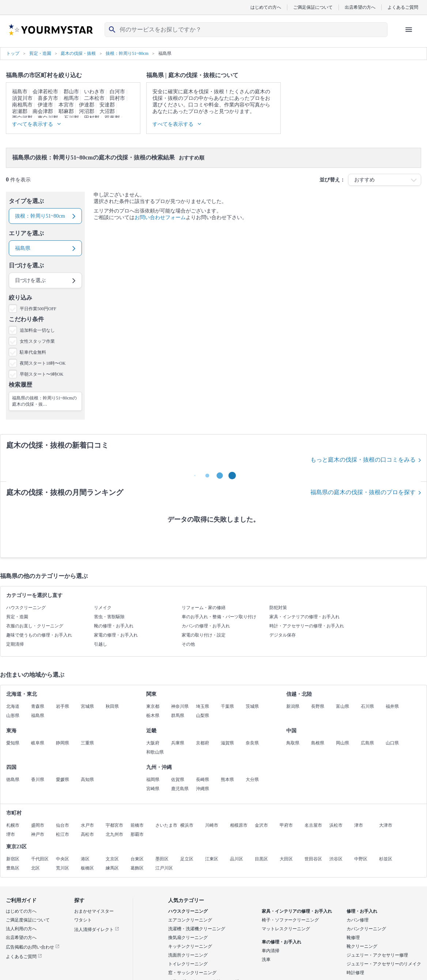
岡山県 (343, 743)
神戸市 (38, 834)
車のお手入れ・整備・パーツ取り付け (219, 617)
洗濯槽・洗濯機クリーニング (197, 929)
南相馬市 (22, 105)
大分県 (252, 780)
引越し (101, 644)
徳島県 (13, 780)
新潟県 (293, 706)
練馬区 (112, 868)
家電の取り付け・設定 (204, 635)
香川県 (38, 780)
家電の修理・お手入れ (116, 635)
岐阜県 (38, 743)
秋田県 (112, 706)
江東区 (212, 859)
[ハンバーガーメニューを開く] (409, 30)
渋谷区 (336, 859)
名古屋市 (313, 825)
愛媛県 (63, 780)
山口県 (392, 743)
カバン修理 (358, 920)
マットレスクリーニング (286, 929)
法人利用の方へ (21, 929)
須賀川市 (22, 98)
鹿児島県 (180, 789)
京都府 (203, 743)
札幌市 (13, 825)
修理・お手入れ (362, 911)
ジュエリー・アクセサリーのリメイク (384, 964)
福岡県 (153, 780)
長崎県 (203, 780)
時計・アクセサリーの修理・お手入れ (307, 626)
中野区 (361, 859)
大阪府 (153, 743)
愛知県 (13, 743)
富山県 (343, 706)
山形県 (13, 716)
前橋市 (137, 825)
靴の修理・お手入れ (114, 626)
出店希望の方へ (360, 7)
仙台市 (63, 825)
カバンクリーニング (366, 929)
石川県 (367, 706)
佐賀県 (178, 780)
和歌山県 (155, 752)
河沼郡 (87, 111)
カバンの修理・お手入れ (206, 626)
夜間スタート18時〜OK (43, 363)
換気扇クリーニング (188, 938)
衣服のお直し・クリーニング (35, 626)
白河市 (117, 92)
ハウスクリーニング (26, 608)
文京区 (112, 859)
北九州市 (114, 834)
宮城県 (87, 706)
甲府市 (286, 825)
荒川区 (63, 868)
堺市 (11, 834)
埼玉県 (203, 706)
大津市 (386, 825)
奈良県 (252, 743)
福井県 (392, 706)
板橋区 (87, 868)
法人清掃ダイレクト (97, 930)
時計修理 (355, 973)
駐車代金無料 (33, 352)
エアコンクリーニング (190, 920)
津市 (359, 825)
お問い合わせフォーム (160, 217)
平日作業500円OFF (38, 309)
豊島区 (13, 868)
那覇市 (137, 834)
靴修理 (353, 938)
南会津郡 (43, 111)
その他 (188, 644)
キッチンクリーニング (190, 946)
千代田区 (40, 859)
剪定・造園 (17, 617)
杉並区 (386, 859)
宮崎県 (153, 789)
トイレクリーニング (188, 964)
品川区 (237, 859)
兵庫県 (178, 743)
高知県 (87, 780)
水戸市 (87, 825)
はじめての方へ (266, 7)
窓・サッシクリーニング (192, 973)
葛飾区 (137, 868)
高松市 (87, 834)
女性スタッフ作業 (37, 341)
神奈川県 (180, 706)
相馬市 (71, 98)
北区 (35, 868)
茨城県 (252, 706)
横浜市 (187, 825)
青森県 (38, 706)
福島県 (38, 716)
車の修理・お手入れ (281, 942)
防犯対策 (278, 608)
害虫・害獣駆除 (109, 617)
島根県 (318, 743)
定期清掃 (15, 644)
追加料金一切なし (37, 330)
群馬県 (178, 716)
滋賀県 (227, 743)
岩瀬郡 (20, 111)
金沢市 (261, 825)
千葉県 (227, 706)
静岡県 (63, 743)
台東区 (137, 859)
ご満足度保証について (28, 920)
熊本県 (227, 780)
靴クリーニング (362, 946)
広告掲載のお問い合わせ (33, 947)
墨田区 (162, 859)
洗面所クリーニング (188, 955)
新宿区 (13, 859)
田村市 (117, 98)
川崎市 (212, 825)
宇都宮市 (114, 825)
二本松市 (94, 98)
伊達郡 (87, 105)
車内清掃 (271, 951)
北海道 (13, 706)
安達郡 (107, 105)
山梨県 (203, 716)
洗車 (266, 960)
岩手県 (63, 706)
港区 (85, 859)
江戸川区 (164, 868)
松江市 (63, 834)
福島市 (20, 92)
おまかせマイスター (94, 911)
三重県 (87, 743)
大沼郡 (107, 111)
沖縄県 (203, 789)
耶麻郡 (66, 111)
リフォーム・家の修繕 (204, 608)
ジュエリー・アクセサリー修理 (377, 955)
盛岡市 (38, 825)
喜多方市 (48, 98)
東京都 (153, 706)
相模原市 (239, 825)
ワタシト (83, 920)
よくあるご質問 (403, 7)
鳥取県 (293, 743)
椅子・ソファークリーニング (290, 920)
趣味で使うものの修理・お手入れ (39, 635)
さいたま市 (166, 825)
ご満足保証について (313, 7)
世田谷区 (313, 859)
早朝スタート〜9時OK (41, 374)
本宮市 (66, 105)
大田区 (286, 859)
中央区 (63, 859)
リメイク (103, 608)
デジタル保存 (283, 635)
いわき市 (94, 92)
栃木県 (153, 716)
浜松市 (336, 825)
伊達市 (45, 105)
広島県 (367, 743)
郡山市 (71, 92)
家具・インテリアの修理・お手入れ (305, 617)
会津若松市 (45, 92)
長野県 (318, 706)
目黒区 (261, 859)
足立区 (187, 859)
